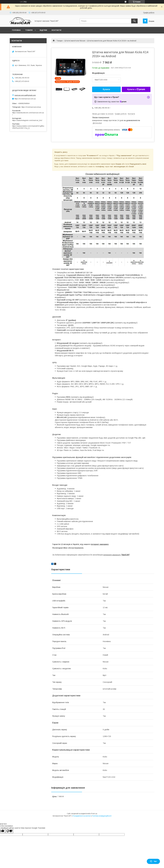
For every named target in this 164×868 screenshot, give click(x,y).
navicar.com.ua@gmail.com (25, 95)
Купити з (136, 89)
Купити (106, 89)
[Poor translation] (9, 831)
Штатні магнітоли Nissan (75, 41)
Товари (29, 30)
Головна (16, 30)
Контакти (56, 30)
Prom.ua (94, 814)
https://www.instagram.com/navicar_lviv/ (27, 120)
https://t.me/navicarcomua (31, 107)
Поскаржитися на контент (82, 816)
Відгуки (43, 30)
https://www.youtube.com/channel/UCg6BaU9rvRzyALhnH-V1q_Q (28, 127)
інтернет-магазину (100, 544)
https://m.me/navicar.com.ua (25, 99)
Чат (153, 861)
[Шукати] (134, 21)
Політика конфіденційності (102, 816)
